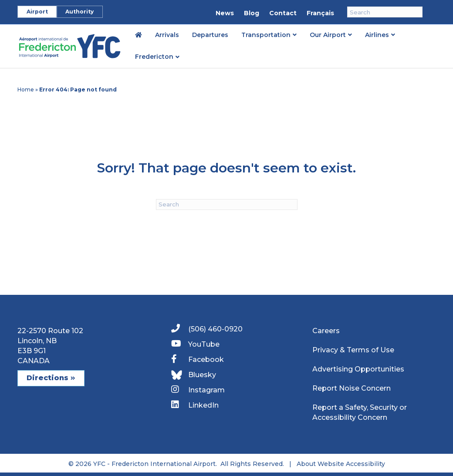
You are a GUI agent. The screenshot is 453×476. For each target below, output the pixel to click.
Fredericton (154, 57)
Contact (283, 13)
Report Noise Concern (352, 388)
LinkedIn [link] (195, 405)
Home (26, 89)
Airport (37, 12)
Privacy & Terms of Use (353, 350)
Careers (326, 331)
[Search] (385, 12)
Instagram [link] (198, 390)
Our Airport (328, 35)
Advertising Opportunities (358, 369)
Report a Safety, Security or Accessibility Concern (360, 412)
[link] (139, 35)
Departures (210, 35)
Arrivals (167, 35)
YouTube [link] (195, 344)
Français (320, 13)
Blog (252, 13)
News (225, 13)
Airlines (377, 35)
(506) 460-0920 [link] (207, 329)
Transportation (266, 35)
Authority (79, 12)
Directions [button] (51, 378)
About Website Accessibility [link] (341, 464)
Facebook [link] (198, 359)
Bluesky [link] (194, 375)
